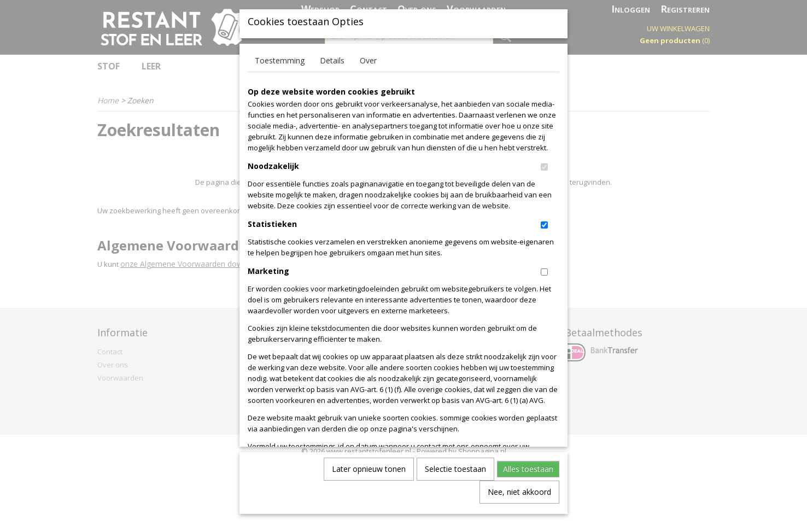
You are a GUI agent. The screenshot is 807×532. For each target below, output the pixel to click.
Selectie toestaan (455, 477)
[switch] (544, 175)
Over (368, 69)
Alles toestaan (528, 477)
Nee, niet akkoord (519, 500)
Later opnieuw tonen (369, 477)
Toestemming (280, 69)
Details (332, 69)
